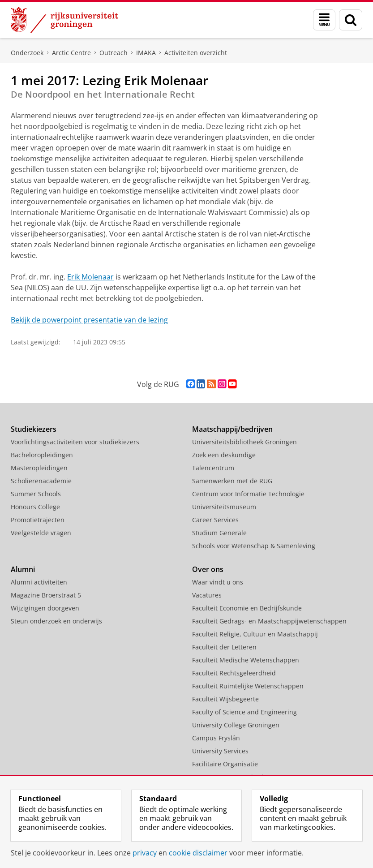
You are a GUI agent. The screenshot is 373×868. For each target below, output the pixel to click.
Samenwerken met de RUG (232, 481)
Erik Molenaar (90, 277)
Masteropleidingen (39, 468)
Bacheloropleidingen (42, 455)
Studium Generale (219, 533)
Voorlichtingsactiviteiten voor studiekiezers (75, 442)
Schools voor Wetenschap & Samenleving (254, 546)
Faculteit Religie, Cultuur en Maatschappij (255, 634)
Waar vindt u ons (218, 582)
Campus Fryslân (216, 738)
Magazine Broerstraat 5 (46, 595)
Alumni (23, 569)
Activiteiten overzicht (196, 53)
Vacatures (207, 595)
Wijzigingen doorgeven (45, 608)
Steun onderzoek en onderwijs (56, 621)
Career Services (215, 520)
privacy (145, 853)
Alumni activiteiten (39, 582)
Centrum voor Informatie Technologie (248, 494)
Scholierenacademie (41, 481)
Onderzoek (27, 53)
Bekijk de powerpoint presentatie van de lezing (89, 320)
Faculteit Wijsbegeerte (225, 699)
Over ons (208, 569)
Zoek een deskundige (224, 455)
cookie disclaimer (198, 853)
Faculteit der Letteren (224, 647)
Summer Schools (36, 494)
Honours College (35, 507)
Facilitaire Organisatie (225, 764)
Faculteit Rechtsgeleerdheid (234, 673)
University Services (220, 751)
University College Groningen (236, 725)
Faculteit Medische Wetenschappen (246, 660)
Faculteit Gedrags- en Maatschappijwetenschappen (269, 621)
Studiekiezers (34, 429)
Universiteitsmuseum (224, 507)
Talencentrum (213, 468)
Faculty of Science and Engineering (244, 712)
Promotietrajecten (38, 520)
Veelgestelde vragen (41, 533)
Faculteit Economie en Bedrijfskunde (247, 608)
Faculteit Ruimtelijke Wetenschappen (248, 686)
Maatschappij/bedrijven (232, 429)
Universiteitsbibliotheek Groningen (244, 442)
